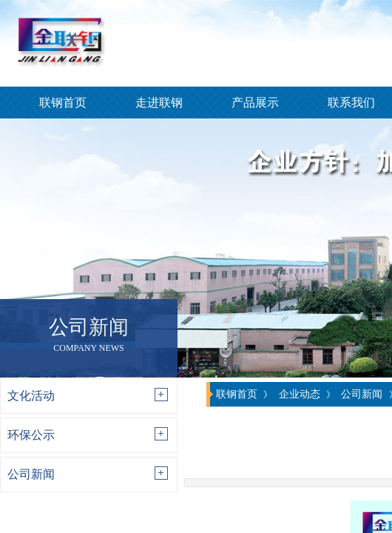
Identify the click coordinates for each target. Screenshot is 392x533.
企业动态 (300, 394)
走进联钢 (159, 103)
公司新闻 (31, 474)
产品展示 (255, 103)
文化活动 (31, 396)
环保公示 (31, 435)
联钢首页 (63, 103)
